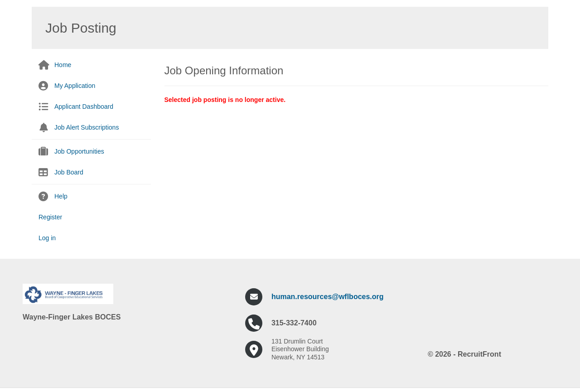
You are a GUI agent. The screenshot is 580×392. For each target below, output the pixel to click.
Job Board (69, 172)
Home (63, 65)
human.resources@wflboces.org (328, 297)
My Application (75, 86)
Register (50, 217)
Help (61, 196)
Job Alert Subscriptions (87, 127)
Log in (47, 238)
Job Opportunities (79, 151)
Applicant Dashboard (84, 106)
